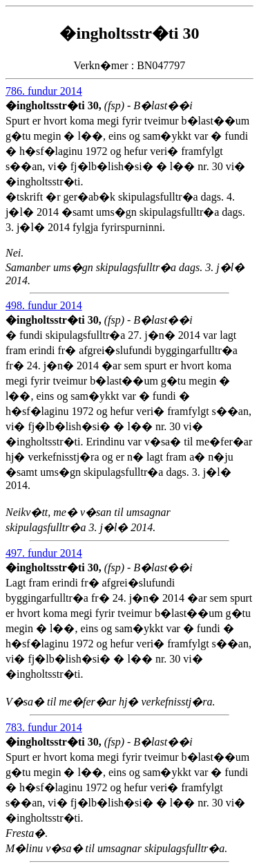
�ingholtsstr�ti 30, (55, 105)
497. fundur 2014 (44, 553)
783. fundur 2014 (44, 727)
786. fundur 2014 (44, 91)
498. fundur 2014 (44, 305)
